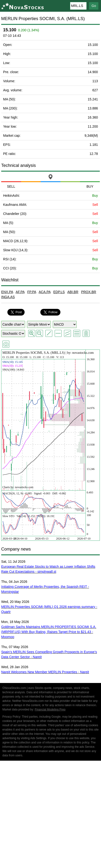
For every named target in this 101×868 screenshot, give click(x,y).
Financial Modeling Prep (50, 710)
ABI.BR (73, 292)
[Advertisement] (50, 815)
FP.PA (32, 292)
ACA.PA (45, 292)
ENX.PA (7, 292)
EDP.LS (59, 292)
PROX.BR (89, 292)
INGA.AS (8, 297)
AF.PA (20, 292)
